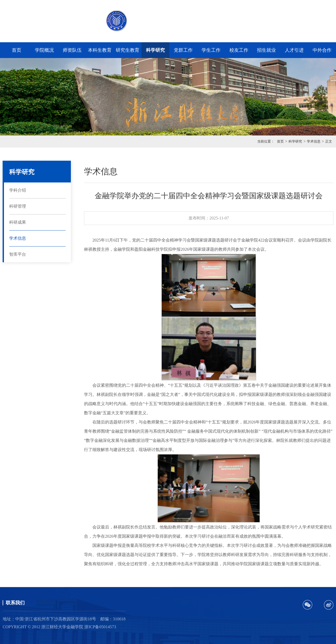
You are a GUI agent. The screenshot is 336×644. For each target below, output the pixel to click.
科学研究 (155, 50)
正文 (329, 141)
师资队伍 (72, 50)
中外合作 (322, 50)
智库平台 (18, 254)
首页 (17, 50)
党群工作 (183, 50)
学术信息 (314, 141)
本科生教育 (100, 50)
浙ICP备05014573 (100, 627)
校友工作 (239, 50)
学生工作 (211, 50)
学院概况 (44, 50)
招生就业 (266, 50)
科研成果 (18, 222)
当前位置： (266, 141)
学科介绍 (18, 190)
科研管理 (18, 206)
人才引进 (294, 50)
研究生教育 (128, 50)
